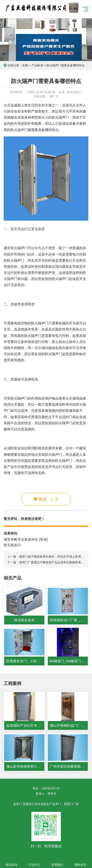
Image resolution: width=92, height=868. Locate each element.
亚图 (25, 65)
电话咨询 (12, 862)
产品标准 (37, 65)
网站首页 (80, 862)
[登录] (43, 539)
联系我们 (58, 862)
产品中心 (35, 862)
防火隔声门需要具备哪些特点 (66, 65)
